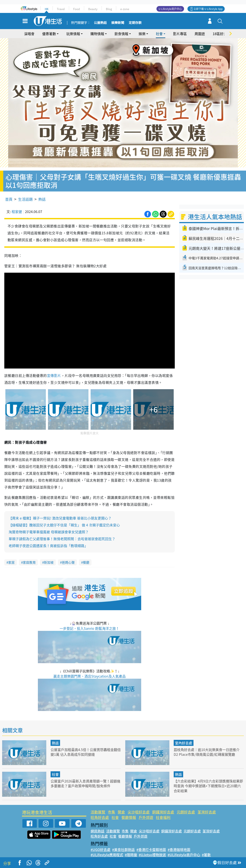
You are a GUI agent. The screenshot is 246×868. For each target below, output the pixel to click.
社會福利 (163, 813)
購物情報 (97, 34)
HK (47, 9)
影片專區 (180, 34)
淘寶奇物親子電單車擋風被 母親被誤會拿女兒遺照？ (49, 527)
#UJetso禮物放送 (152, 850)
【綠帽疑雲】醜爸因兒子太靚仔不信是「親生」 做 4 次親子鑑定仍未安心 (64, 520)
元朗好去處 (186, 807)
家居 (11, 558)
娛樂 (142, 34)
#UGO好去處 (101, 845)
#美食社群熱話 (123, 845)
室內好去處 (184, 738)
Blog (109, 9)
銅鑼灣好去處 (163, 807)
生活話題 (25, 194)
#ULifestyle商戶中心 (184, 850)
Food (77, 9)
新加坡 (49, 558)
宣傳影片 (54, 371)
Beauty (93, 9)
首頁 (9, 194)
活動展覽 (98, 807)
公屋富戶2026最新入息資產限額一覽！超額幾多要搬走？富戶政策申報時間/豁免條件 (86, 779)
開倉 (121, 807)
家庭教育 (29, 558)
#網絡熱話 (98, 855)
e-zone (125, 9)
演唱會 (29, 34)
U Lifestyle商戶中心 (170, 9)
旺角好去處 (100, 813)
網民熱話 (97, 826)
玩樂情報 (73, 34)
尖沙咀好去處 (139, 807)
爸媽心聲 (68, 558)
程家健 (17, 207)
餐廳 (86, 558)
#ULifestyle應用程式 (107, 850)
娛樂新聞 (118, 23)
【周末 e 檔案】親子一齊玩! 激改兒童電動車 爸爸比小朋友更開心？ (60, 513)
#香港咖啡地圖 (179, 845)
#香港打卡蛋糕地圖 (151, 845)
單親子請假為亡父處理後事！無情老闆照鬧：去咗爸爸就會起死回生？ (62, 534)
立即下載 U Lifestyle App (208, 9)
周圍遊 (200, 34)
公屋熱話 (100, 23)
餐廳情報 (129, 813)
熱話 (42, 194)
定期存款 (135, 23)
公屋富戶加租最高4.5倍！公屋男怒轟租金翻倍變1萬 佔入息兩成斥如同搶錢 (84, 747)
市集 (111, 807)
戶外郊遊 (146, 813)
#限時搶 (131, 850)
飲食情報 (121, 34)
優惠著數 (49, 34)
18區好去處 (221, 34)
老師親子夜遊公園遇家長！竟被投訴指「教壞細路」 (48, 541)
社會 (159, 34)
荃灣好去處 (207, 807)
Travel (61, 9)
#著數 (206, 850)
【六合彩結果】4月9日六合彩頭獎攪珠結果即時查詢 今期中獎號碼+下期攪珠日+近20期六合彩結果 (209, 781)
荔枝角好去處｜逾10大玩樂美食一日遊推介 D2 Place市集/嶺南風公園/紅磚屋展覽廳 (209, 747)
